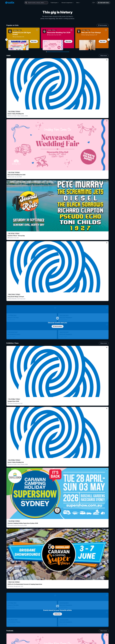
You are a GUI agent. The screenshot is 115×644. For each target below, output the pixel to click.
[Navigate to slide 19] (67, 52)
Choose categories (58, 304)
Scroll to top (58, 634)
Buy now (34, 41)
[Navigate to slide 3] (49, 52)
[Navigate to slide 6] (52, 52)
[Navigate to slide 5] (51, 52)
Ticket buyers (55, 3)
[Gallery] (58, 40)
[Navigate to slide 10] (57, 52)
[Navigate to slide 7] (53, 52)
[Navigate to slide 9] (56, 52)
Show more (104, 56)
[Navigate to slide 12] (59, 52)
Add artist (58, 172)
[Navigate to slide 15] (63, 52)
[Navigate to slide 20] (69, 52)
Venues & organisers (68, 3)
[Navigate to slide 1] (46, 52)
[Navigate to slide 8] (55, 52)
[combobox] (36, 3)
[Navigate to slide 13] (60, 52)
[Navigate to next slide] (109, 40)
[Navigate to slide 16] (64, 52)
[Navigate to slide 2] (48, 52)
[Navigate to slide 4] (50, 52)
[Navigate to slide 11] (58, 52)
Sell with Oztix (103, 3)
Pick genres (58, 412)
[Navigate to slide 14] (62, 52)
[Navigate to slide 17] (65, 52)
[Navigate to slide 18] (66, 52)
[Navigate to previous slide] (6, 40)
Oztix (78, 3)
